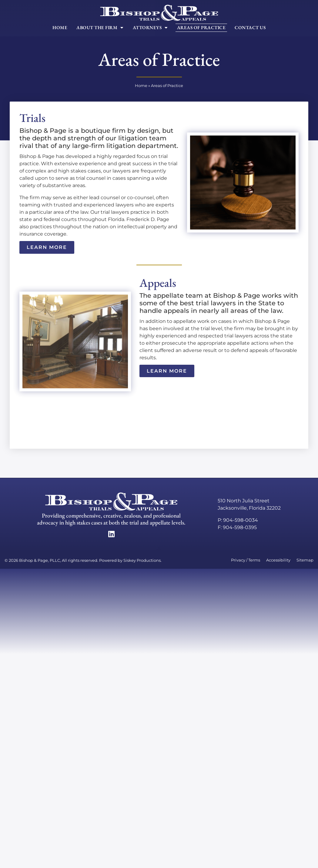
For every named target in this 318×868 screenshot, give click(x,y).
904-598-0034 (241, 520)
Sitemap (305, 560)
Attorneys (150, 28)
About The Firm (100, 28)
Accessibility (278, 560)
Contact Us (250, 28)
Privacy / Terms (246, 560)
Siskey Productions (142, 560)
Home (60, 28)
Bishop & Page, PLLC (40, 560)
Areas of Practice (201, 28)
